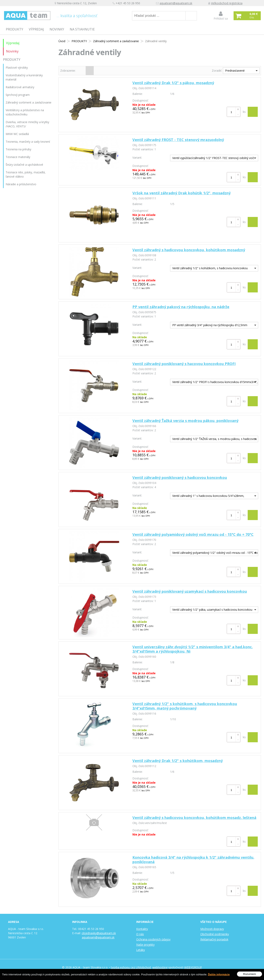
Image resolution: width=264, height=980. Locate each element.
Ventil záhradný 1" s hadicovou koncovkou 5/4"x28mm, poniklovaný (207, 496)
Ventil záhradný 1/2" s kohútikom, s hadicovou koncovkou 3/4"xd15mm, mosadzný (209, 269)
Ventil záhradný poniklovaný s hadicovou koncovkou (180, 477)
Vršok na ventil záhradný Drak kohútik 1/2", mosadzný (181, 193)
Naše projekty (145, 945)
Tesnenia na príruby (18, 149)
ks (244, 112)
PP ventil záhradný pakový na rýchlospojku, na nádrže (181, 307)
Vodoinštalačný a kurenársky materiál (24, 77)
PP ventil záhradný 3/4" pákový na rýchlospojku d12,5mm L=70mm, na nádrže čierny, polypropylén (209, 326)
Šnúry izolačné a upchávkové (24, 165)
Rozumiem (249, 974)
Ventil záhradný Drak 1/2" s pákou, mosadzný (173, 83)
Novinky (57, 29)
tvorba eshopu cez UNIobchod (131, 967)
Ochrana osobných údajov (153, 939)
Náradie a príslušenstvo (21, 184)
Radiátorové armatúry (20, 87)
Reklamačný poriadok (214, 939)
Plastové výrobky (17, 68)
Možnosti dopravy (212, 929)
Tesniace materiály (18, 157)
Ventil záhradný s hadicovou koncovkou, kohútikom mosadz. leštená (194, 818)
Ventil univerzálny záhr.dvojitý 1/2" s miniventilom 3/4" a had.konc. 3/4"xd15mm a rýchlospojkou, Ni (193, 649)
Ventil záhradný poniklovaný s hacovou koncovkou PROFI (184, 364)
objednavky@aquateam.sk (99, 933)
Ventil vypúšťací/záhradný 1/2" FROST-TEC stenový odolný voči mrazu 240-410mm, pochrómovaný (212, 159)
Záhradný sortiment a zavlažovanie (29, 102)
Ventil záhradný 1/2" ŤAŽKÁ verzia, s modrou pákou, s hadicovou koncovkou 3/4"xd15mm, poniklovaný (214, 439)
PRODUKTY (15, 29)
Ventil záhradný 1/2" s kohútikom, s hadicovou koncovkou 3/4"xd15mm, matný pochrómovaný (185, 706)
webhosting (160, 967)
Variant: (137, 158)
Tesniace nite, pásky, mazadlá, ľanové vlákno (26, 174)
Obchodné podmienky (215, 934)
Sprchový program (18, 95)
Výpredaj (36, 29)
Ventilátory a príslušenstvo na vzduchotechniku (25, 112)
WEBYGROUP (193, 967)
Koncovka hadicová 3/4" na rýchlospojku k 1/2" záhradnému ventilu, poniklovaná (193, 860)
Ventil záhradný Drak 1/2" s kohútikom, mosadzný (178, 761)
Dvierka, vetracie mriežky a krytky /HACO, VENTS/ (27, 124)
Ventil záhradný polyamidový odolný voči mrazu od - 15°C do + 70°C (193, 534)
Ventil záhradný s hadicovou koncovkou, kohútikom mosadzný (189, 250)
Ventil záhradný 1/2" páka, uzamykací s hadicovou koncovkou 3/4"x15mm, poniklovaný (211, 610)
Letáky (141, 950)
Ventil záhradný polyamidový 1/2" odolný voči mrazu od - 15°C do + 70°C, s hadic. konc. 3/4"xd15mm (214, 553)
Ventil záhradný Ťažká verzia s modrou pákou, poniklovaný (185, 421)
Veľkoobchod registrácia (227, 3)
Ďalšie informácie (219, 974)
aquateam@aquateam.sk (176, 3)
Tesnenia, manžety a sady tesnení (28, 142)
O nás (140, 934)
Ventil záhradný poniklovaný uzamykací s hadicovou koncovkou (190, 591)
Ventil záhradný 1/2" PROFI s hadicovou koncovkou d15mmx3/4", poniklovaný (214, 383)
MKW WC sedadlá (17, 134)
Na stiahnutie (82, 29)
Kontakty (142, 929)
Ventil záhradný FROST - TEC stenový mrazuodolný (178, 140)
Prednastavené (235, 71)
